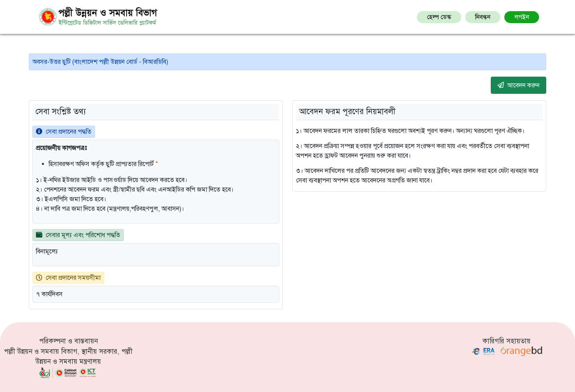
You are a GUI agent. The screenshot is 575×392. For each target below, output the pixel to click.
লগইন (522, 17)
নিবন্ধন (483, 17)
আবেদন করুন (518, 85)
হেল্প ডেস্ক (439, 17)
